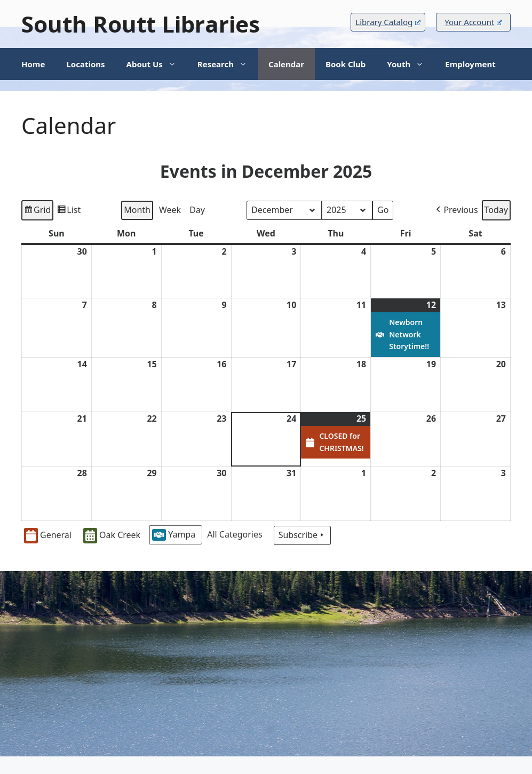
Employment (470, 64)
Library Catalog (388, 22)
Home (33, 64)
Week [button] (170, 210)
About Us (157, 64)
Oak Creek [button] (112, 536)
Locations (85, 64)
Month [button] (137, 210)
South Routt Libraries (141, 24)
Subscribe (302, 535)
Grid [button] (37, 212)
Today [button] (496, 210)
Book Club (346, 64)
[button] (237, 535)
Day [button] (197, 210)
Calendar (286, 64)
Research (228, 64)
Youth (411, 64)
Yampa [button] (174, 535)
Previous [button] (456, 210)
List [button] (69, 212)
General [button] (48, 536)
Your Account (473, 22)
